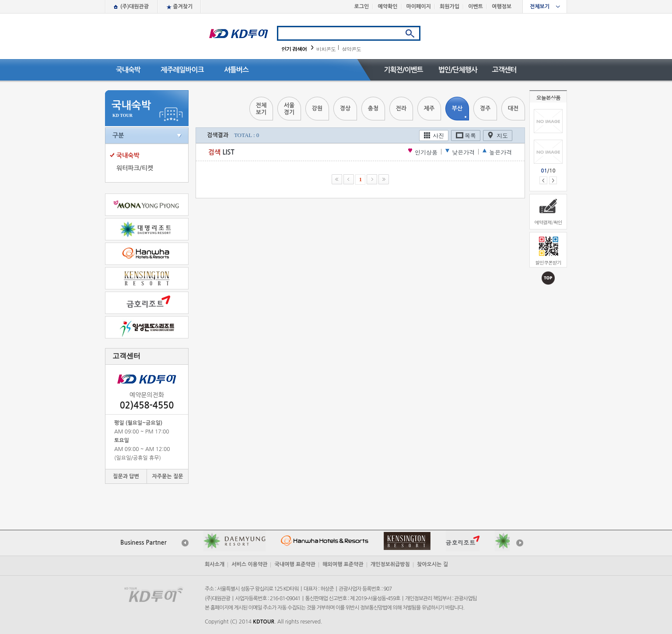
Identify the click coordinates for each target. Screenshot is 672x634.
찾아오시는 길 (432, 564)
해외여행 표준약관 (343, 564)
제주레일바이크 (182, 70)
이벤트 (476, 7)
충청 (373, 108)
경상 (345, 108)
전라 (401, 108)
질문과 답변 (126, 476)
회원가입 (450, 7)
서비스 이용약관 (249, 564)
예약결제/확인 (548, 222)
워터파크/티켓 (135, 168)
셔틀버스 (236, 70)
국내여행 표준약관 (295, 564)
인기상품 (426, 152)
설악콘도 (351, 49)
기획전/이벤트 (403, 70)
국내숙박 (128, 70)
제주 (429, 108)
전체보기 (540, 7)
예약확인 (387, 7)
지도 (502, 136)
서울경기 (289, 109)
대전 (513, 108)
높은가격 (500, 152)
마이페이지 (419, 7)
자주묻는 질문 (167, 476)
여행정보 (502, 7)
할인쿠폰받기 (548, 262)
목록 (470, 136)
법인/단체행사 (457, 70)
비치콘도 (326, 49)
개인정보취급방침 (390, 564)
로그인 (362, 7)
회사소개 (215, 564)
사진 (438, 136)
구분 (118, 135)
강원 (317, 108)
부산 (457, 108)
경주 (485, 108)
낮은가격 (463, 152)
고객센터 (504, 70)
